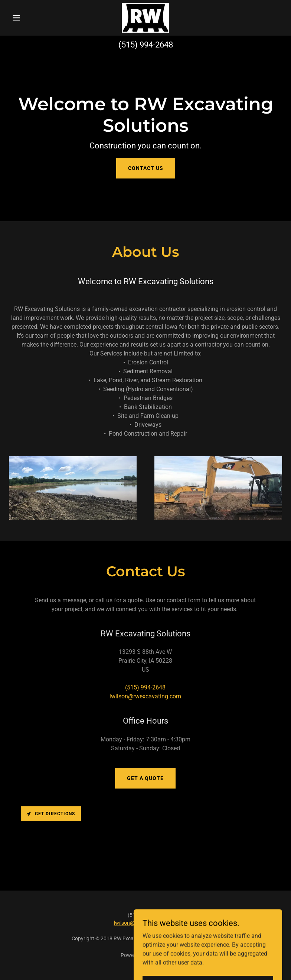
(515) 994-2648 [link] (146, 45)
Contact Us (146, 168)
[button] (29, 18)
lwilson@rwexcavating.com (146, 923)
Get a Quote (145, 778)
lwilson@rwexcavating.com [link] (145, 696)
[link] (145, 18)
